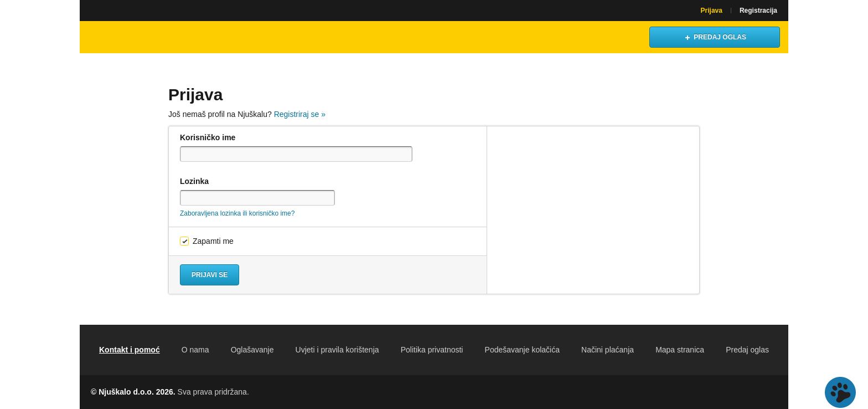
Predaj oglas (747, 350)
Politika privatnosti (432, 350)
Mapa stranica (680, 350)
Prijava (712, 11)
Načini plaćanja (608, 350)
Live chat (840, 392)
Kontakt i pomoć (130, 350)
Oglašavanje (252, 350)
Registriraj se (300, 114)
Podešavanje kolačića (522, 350)
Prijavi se (210, 275)
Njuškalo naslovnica (138, 37)
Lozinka (194, 181)
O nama (195, 350)
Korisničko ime (208, 137)
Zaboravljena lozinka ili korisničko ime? (237, 213)
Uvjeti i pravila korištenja (337, 350)
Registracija (758, 11)
